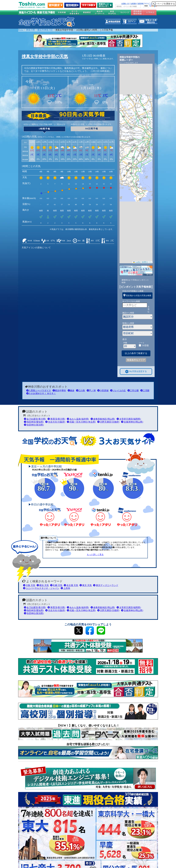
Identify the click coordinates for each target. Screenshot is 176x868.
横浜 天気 (43, 585)
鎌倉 (71, 390)
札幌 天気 (56, 585)
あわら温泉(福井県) (78, 419)
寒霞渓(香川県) (56, 419)
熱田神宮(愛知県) (34, 422)
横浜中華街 (59, 390)
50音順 (145, 345)
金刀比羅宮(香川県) (35, 419)
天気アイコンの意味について (36, 248)
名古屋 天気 (71, 585)
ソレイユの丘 (118, 390)
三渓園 (145, 390)
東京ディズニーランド (106, 585)
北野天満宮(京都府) (108, 422)
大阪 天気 (29, 585)
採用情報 (141, 3)
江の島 (81, 390)
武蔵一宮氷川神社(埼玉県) (81, 422)
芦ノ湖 (91, 390)
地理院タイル (147, 262)
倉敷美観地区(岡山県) (103, 419)
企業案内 (134, 3)
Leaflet (137, 262)
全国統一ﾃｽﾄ (125, 3)
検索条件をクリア (136, 360)
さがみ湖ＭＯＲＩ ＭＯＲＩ (41, 393)
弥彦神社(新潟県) (34, 425)
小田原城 (103, 390)
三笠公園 (133, 390)
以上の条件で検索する (136, 353)
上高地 (65, 588)
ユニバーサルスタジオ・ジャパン (41, 588)
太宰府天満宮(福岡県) (129, 419)
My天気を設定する (136, 372)
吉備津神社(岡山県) (132, 422)
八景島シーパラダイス (39, 390)
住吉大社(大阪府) (55, 422)
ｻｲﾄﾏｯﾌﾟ (147, 3)
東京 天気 (86, 585)
